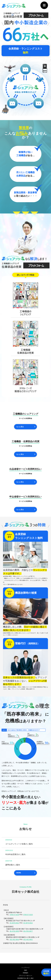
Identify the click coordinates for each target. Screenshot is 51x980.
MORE (19, 873)
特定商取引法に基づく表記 (25, 978)
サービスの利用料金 (26, 419)
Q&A (25, 970)
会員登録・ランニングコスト (26, 51)
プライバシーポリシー (25, 976)
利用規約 (25, 973)
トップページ (25, 968)
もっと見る (20, 427)
